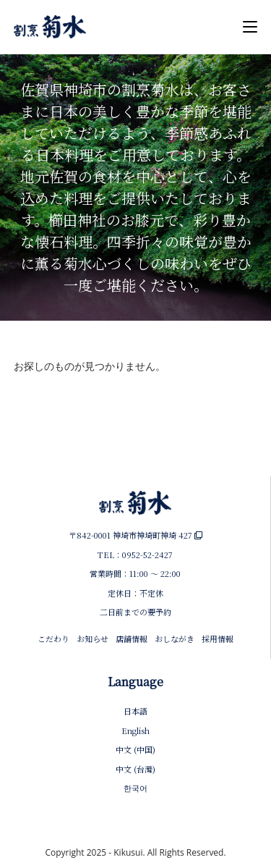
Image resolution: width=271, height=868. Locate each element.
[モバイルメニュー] (250, 27)
